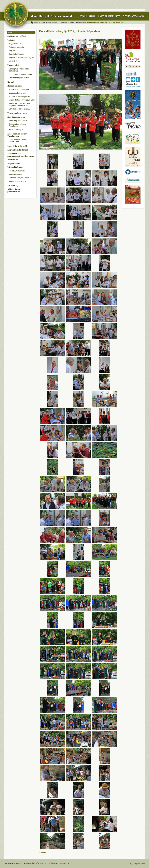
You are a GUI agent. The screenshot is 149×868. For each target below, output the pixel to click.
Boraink (11, 82)
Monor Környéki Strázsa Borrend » (46, 22)
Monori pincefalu (87, 16)
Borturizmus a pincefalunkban (20, 74)
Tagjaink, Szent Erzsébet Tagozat (22, 57)
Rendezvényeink (15, 86)
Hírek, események (16, 130)
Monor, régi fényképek (17, 181)
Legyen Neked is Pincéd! (18, 150)
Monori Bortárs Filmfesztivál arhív (22, 100)
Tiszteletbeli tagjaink (17, 54)
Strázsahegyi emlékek (17, 36)
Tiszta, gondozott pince (17, 113)
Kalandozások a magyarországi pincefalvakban (21, 155)
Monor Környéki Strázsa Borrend (51, 17)
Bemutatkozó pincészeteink (19, 78)
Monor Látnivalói (15, 174)
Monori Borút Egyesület (18, 146)
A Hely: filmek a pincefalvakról (15, 190)
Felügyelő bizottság (16, 47)
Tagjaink (11, 40)
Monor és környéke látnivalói (20, 178)
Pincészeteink (13, 65)
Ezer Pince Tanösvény (17, 117)
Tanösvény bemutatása (18, 121)
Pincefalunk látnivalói (17, 171)
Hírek (10, 32)
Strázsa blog (13, 186)
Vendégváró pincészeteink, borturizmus (19, 70)
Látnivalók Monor (15, 167)
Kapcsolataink (14, 163)
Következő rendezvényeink (19, 90)
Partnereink (13, 160)
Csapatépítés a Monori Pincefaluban (18, 125)
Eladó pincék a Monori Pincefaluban (17, 135)
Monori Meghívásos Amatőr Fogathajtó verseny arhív (19, 104)
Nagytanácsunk (15, 44)
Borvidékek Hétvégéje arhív (20, 96)
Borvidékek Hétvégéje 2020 (20, 109)
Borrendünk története (109, 16)
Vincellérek (13, 61)
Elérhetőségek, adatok (133, 16)
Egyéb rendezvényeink (18, 93)
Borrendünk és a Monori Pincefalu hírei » (73, 22)
